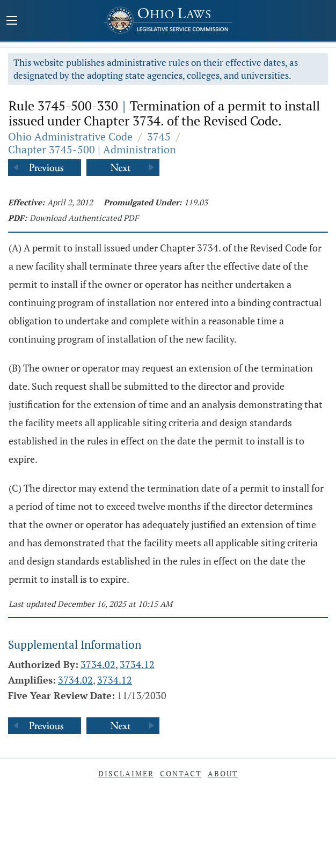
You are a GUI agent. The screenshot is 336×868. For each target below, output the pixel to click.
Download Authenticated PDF (84, 218)
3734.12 (137, 664)
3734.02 (98, 664)
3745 (159, 136)
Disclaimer (126, 773)
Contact (181, 773)
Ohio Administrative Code (70, 136)
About (223, 773)
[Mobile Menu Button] (12, 21)
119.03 (196, 202)
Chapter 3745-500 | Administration (92, 149)
